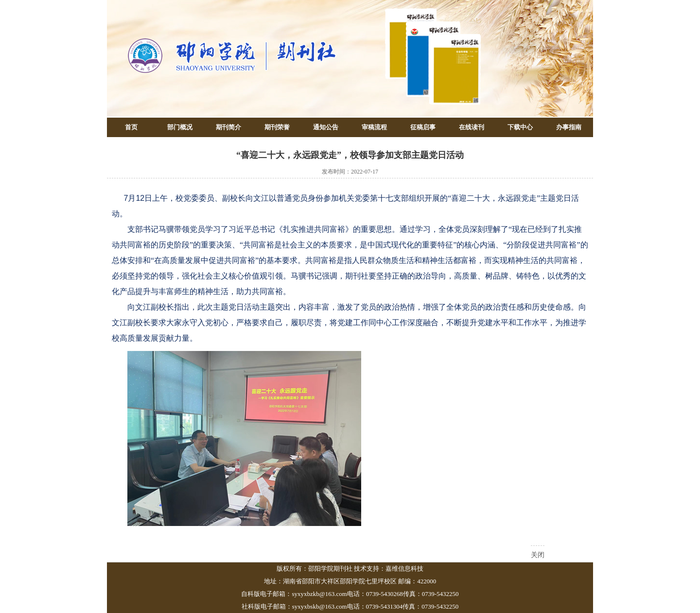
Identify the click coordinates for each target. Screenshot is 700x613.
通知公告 (326, 127)
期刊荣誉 (277, 127)
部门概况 (180, 127)
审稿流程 (374, 127)
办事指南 (569, 127)
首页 (131, 127)
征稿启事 (423, 127)
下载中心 (520, 127)
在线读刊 (472, 127)
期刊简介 (228, 127)
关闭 (538, 555)
